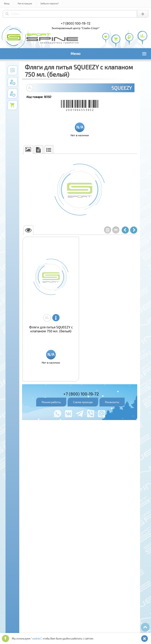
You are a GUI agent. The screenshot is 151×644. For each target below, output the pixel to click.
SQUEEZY (122, 88)
